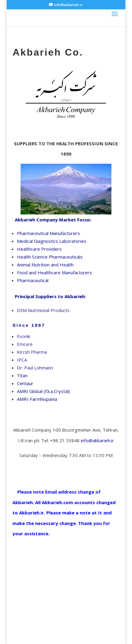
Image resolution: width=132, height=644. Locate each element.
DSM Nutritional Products (43, 310)
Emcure (25, 344)
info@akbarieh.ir (97, 440)
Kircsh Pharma (32, 352)
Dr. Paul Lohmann (35, 368)
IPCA (22, 360)
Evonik (24, 336)
